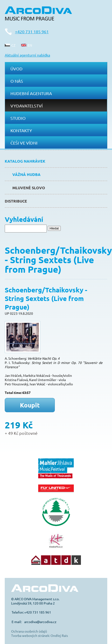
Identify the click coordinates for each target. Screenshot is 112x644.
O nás (17, 81)
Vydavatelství (27, 106)
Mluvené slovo (29, 188)
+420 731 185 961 (32, 31)
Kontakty (21, 130)
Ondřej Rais (59, 635)
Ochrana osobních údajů (29, 631)
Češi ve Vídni (24, 143)
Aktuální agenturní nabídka (27, 55)
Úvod (16, 69)
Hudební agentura (31, 93)
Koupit (30, 405)
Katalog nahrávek (25, 161)
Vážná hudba (26, 174)
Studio (18, 118)
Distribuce (16, 201)
